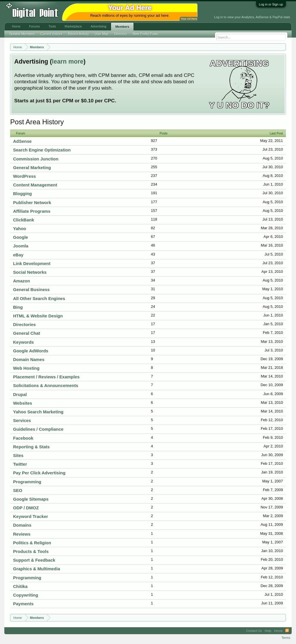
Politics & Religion (32, 543)
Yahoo (20, 228)
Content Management (35, 185)
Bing (18, 307)
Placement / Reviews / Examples (46, 377)
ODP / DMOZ (26, 508)
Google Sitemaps (31, 499)
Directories (24, 324)
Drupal (20, 394)
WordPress (24, 176)
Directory (121, 34)
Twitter (20, 464)
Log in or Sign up (271, 4)
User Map (102, 34)
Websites (23, 403)
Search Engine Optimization (42, 150)
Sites (18, 455)
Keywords (23, 342)
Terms (286, 638)
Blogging (22, 194)
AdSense (22, 141)
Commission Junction (36, 159)
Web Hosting (26, 368)
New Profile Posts (146, 34)
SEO (18, 490)
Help (268, 631)
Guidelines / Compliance (38, 429)
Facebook (23, 438)
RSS (287, 631)
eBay (18, 255)
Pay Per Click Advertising (39, 473)
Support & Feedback (34, 560)
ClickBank (24, 220)
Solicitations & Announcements (46, 385)
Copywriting (26, 595)
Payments (23, 604)
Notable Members (22, 34)
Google (21, 237)
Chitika (20, 586)
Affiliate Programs (32, 211)
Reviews (22, 534)
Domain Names (29, 359)
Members (122, 27)
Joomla (21, 246)
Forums (35, 26)
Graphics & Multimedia (37, 569)
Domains (22, 525)
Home (16, 26)
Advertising (98, 26)
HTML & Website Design (38, 316)
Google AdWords (31, 351)
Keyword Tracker (30, 516)
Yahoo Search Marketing (38, 412)
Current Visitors (51, 34)
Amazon (21, 281)
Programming (27, 482)
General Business (31, 289)
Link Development (32, 263)
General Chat (26, 333)
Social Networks (30, 272)
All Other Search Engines (39, 298)
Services (22, 420)
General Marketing (32, 168)
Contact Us (254, 631)
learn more (68, 62)
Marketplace (73, 26)
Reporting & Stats (31, 447)
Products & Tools (31, 551)
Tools (52, 26)
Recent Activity (79, 34)
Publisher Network (32, 202)
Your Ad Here (189, 19)
